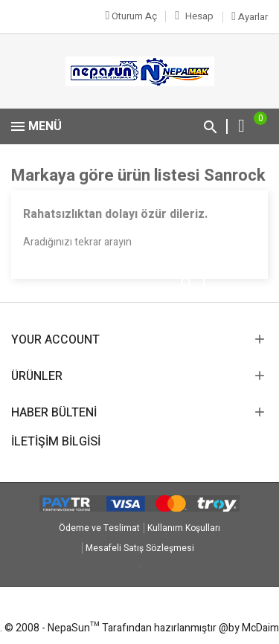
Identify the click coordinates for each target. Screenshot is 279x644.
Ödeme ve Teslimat (99, 528)
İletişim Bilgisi (56, 442)
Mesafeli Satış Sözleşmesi (140, 548)
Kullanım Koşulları (184, 528)
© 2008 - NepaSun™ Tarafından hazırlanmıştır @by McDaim (142, 628)
